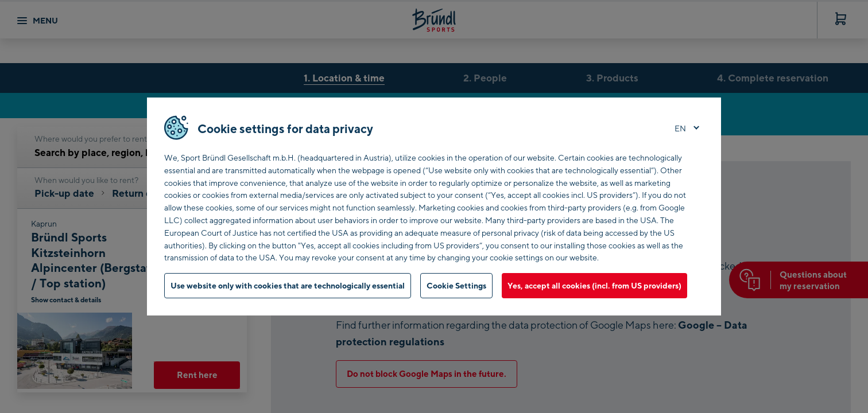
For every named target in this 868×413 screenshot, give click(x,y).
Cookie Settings (456, 285)
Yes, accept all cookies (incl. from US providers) (594, 285)
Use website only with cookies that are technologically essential (288, 285)
